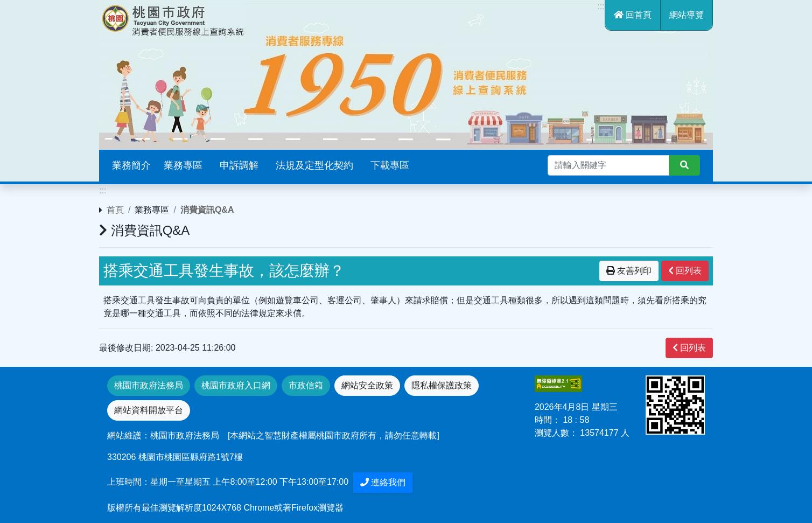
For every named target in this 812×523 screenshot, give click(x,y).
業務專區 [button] (183, 165)
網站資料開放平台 (149, 410)
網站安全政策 (367, 385)
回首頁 (633, 15)
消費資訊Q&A (207, 210)
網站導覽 (687, 15)
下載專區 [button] (390, 165)
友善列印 (629, 271)
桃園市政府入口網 (236, 385)
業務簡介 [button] (131, 165)
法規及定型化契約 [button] (314, 165)
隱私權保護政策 (442, 385)
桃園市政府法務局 (149, 385)
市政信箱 (306, 385)
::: (601, 6)
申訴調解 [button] (239, 165)
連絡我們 (383, 482)
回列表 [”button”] (685, 271)
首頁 (115, 210)
